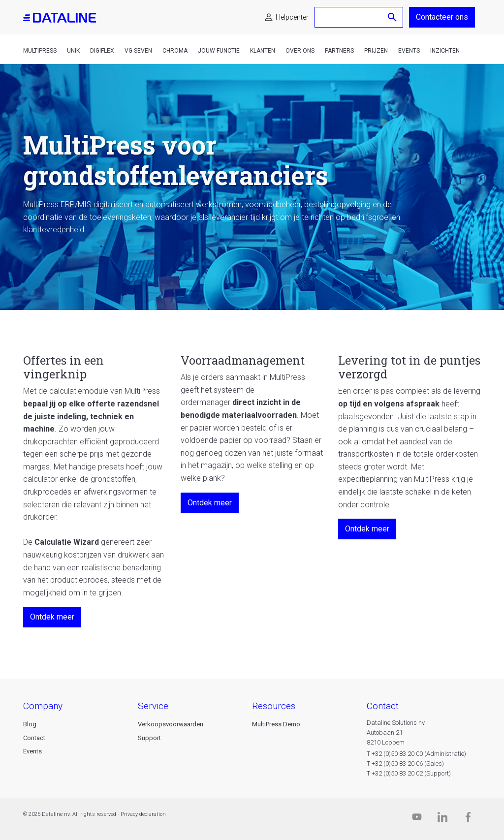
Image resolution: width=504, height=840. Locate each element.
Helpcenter (292, 17)
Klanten (263, 51)
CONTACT (383, 706)
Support (149, 738)
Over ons (300, 51)
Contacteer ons (442, 17)
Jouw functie (219, 51)
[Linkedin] (442, 819)
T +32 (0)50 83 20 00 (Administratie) (416, 754)
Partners (339, 51)
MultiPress (40, 51)
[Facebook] (468, 819)
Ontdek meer (52, 617)
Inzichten (445, 51)
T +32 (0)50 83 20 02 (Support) (409, 773)
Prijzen (376, 51)
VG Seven (138, 51)
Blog (30, 724)
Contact (34, 738)
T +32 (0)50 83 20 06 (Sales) (405, 763)
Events (409, 51)
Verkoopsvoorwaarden (171, 724)
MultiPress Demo (276, 724)
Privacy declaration (143, 814)
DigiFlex (102, 51)
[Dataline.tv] (417, 819)
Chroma (175, 51)
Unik (73, 51)
